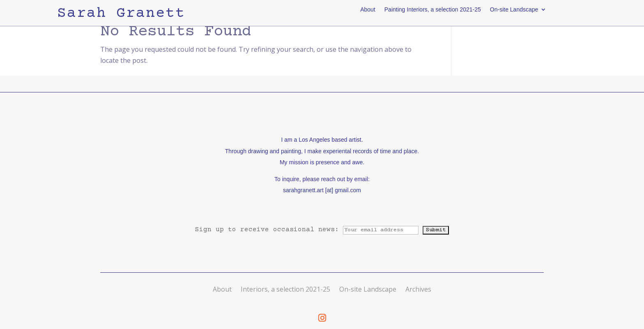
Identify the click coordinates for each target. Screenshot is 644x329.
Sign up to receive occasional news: (309, 230)
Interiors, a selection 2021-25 (285, 289)
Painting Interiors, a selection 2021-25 (433, 9)
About (368, 9)
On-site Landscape (514, 9)
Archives (418, 289)
